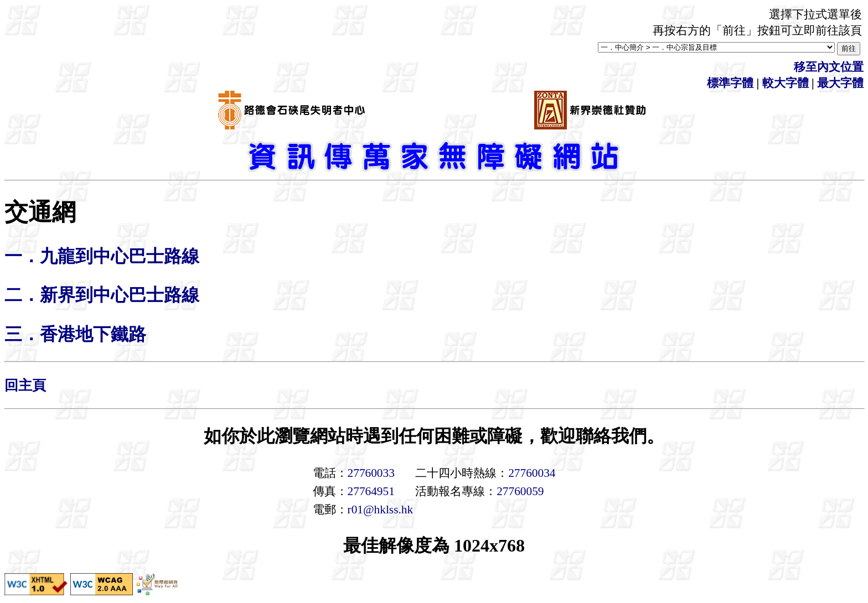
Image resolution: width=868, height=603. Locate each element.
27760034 (532, 473)
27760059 (520, 491)
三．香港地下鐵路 (75, 334)
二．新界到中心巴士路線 (102, 295)
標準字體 (730, 83)
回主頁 (25, 385)
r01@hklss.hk (381, 510)
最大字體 (840, 83)
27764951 (371, 491)
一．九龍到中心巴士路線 (102, 256)
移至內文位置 (829, 67)
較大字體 (786, 83)
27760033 (371, 473)
